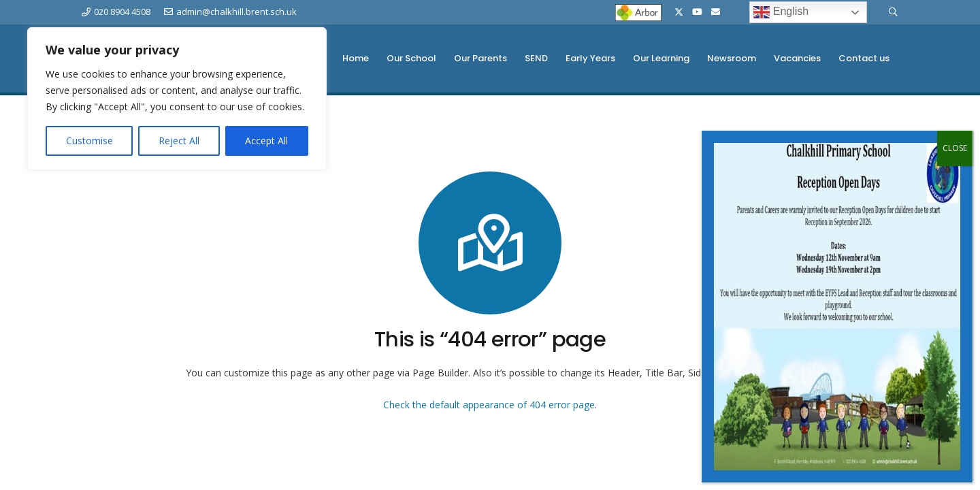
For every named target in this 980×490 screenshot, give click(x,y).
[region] (177, 99)
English (781, 12)
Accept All (266, 141)
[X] (679, 12)
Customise (89, 141)
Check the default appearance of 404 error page (489, 405)
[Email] (716, 12)
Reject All (179, 141)
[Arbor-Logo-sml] (638, 13)
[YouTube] (697, 12)
